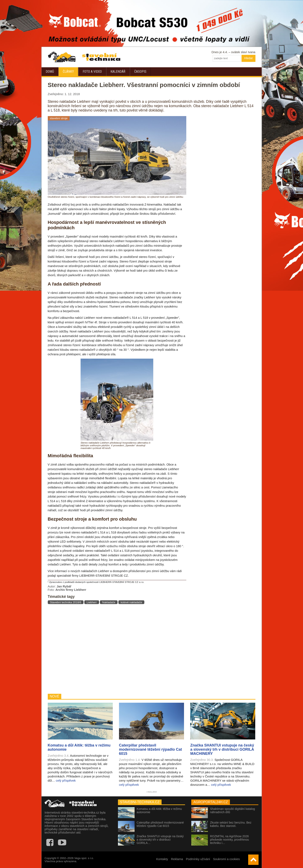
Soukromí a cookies (226, 859)
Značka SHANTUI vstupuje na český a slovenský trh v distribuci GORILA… (160, 840)
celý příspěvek (66, 780)
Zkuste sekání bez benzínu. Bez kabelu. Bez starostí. (231, 824)
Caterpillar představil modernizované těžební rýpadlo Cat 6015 (160, 824)
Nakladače (109, 602)
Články (68, 72)
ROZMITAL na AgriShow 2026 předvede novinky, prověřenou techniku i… (229, 840)
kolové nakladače (131, 602)
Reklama (177, 859)
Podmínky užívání (198, 859)
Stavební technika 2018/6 (66, 602)
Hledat (248, 58)
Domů (50, 72)
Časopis (140, 72)
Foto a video (92, 72)
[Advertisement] (117, 649)
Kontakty (162, 859)
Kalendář (118, 72)
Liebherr (92, 602)
